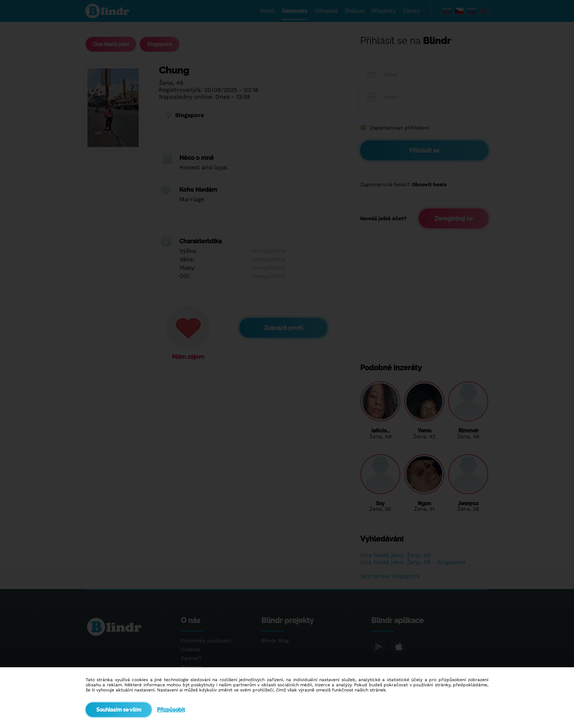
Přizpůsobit (171, 710)
